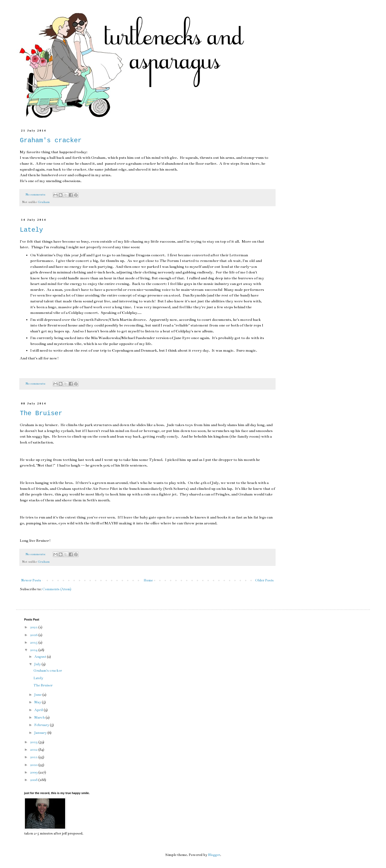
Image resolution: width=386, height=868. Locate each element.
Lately (31, 230)
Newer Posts (31, 580)
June (38, 695)
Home (148, 580)
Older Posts (264, 580)
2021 (34, 627)
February (42, 725)
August (41, 657)
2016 (34, 635)
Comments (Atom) (57, 589)
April (39, 710)
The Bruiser (41, 413)
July (38, 664)
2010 (34, 765)
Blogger (214, 855)
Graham (44, 202)
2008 (34, 780)
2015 (34, 642)
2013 (34, 742)
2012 (34, 750)
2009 (34, 772)
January (41, 733)
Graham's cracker (51, 140)
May (38, 702)
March (40, 717)
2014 (34, 650)
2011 (34, 757)
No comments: (36, 194)
